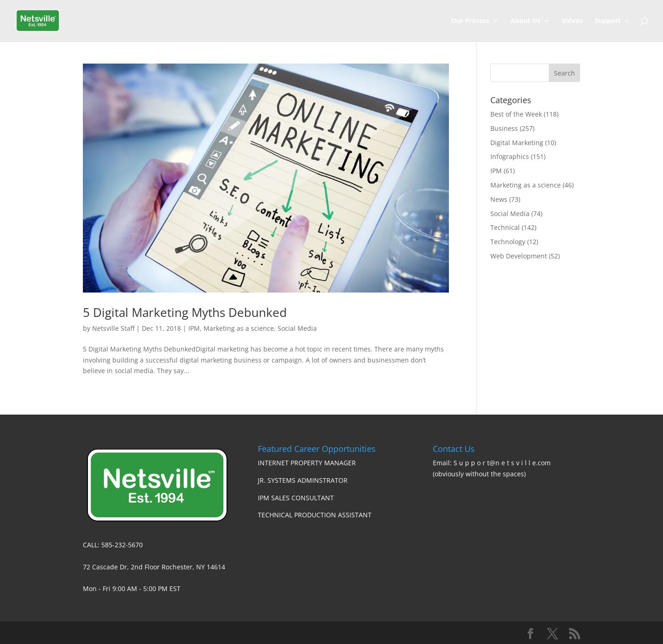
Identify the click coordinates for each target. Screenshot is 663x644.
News (499, 199)
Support (608, 21)
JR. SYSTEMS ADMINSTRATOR (303, 480)
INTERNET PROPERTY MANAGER (307, 463)
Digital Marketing (517, 143)
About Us (526, 21)
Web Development (519, 256)
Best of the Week (516, 114)
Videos (572, 21)
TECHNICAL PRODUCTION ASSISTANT (315, 515)
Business (504, 128)
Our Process (470, 21)
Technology (508, 242)
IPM (194, 328)
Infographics (510, 156)
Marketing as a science (239, 328)
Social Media (297, 328)
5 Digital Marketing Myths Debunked (185, 312)
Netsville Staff (113, 328)
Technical (505, 227)
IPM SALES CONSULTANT (296, 498)
